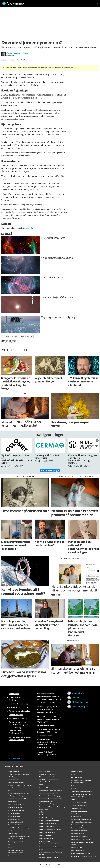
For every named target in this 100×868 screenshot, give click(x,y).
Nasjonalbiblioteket (46, 788)
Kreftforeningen (13, 834)
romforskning (26, 337)
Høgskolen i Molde (14, 813)
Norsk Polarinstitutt (46, 835)
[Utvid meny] (97, 4)
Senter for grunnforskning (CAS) (82, 791)
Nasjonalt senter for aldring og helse (51, 796)
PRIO (73, 775)
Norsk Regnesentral (46, 838)
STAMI (73, 799)
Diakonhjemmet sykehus (16, 783)
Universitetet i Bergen (78, 828)
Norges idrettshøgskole (47, 832)
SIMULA (74, 786)
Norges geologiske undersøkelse (50, 829)
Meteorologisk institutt (15, 842)
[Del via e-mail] (14, 341)
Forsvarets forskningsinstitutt (18, 799)
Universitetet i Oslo (77, 834)
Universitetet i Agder (78, 825)
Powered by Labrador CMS (50, 865)
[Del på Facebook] (3, 341)
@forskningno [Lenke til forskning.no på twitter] (78, 693)
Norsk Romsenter (45, 841)
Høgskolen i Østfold (14, 816)
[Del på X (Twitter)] (7, 341)
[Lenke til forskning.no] (47, 3)
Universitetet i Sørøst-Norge (80, 839)
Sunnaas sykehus (77, 808)
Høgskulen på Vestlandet (16, 822)
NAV (9, 845)
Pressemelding (28, 228)
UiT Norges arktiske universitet (82, 822)
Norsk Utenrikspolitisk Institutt (50, 844)
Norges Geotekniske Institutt (49, 821)
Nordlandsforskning (46, 818)
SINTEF (74, 788)
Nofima (42, 812)
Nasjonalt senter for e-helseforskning (52, 799)
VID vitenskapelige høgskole (81, 853)
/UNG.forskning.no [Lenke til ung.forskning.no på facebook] (80, 702)
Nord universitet (45, 815)
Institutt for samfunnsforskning (18, 828)
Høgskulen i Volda (14, 819)
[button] (97, 440)
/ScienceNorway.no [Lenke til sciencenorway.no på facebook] (80, 707)
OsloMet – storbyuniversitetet (49, 857)
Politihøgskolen (77, 772)
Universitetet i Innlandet (79, 831)
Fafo (9, 791)
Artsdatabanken (13, 780)
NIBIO (10, 848)
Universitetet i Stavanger (79, 837)
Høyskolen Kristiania (15, 825)
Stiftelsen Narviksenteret (79, 805)
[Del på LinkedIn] (10, 341)
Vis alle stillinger (50, 471)
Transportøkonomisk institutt (81, 819)
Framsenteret (12, 802)
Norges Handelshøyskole (48, 824)
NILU (9, 856)
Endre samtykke (16, 758)
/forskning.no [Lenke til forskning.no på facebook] (78, 698)
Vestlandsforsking (77, 848)
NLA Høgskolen (45, 772)
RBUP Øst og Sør (77, 777)
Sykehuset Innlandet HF (79, 811)
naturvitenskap (10, 337)
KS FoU (10, 831)
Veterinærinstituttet (78, 850)
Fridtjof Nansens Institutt (16, 805)
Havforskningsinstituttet (16, 810)
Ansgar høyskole (13, 772)
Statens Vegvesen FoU (78, 802)
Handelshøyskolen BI (15, 807)
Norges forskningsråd (47, 827)
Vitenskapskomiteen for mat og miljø (84, 856)
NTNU (41, 785)
